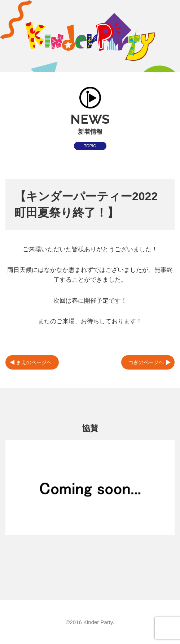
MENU (168, 12)
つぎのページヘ (146, 362)
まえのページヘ (34, 362)
